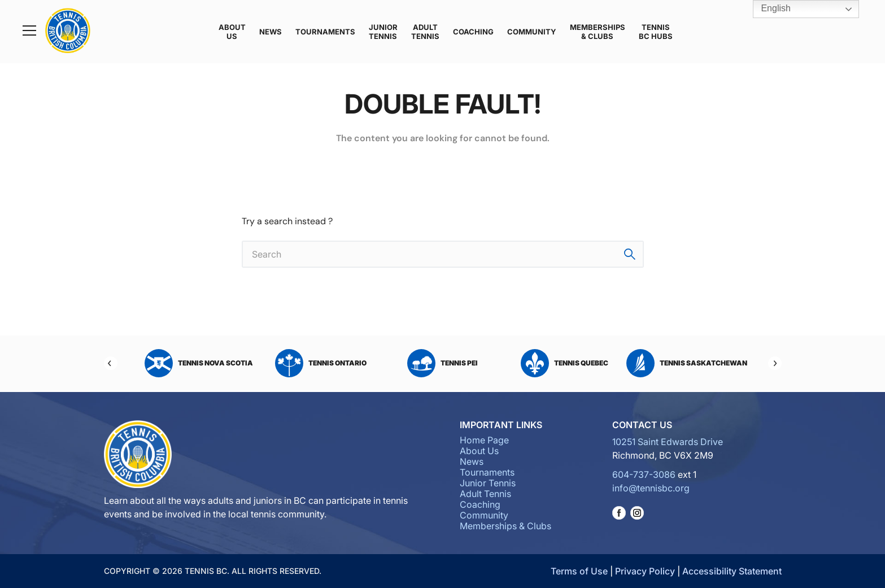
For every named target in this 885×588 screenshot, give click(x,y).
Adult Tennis (425, 32)
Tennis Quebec (564, 363)
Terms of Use (579, 571)
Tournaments (325, 32)
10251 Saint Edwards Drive (668, 442)
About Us (232, 32)
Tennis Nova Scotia (199, 363)
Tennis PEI (442, 363)
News (271, 32)
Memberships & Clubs (598, 32)
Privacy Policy (645, 571)
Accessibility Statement (732, 571)
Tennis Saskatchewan (687, 363)
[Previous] (111, 363)
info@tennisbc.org (651, 488)
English (768, 9)
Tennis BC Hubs (656, 32)
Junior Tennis (383, 32)
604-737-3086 (644, 474)
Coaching (473, 32)
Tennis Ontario (321, 363)
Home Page (484, 440)
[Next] (775, 363)
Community (532, 32)
